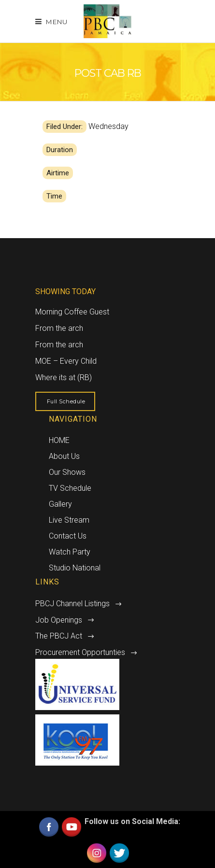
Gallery (60, 504)
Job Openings (59, 620)
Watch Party (70, 552)
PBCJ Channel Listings (72, 604)
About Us (64, 456)
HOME (59, 440)
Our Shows (67, 472)
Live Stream (69, 520)
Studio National (75, 568)
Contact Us (68, 536)
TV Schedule (70, 488)
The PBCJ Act (59, 636)
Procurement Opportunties (80, 652)
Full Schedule (66, 401)
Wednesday (108, 126)
